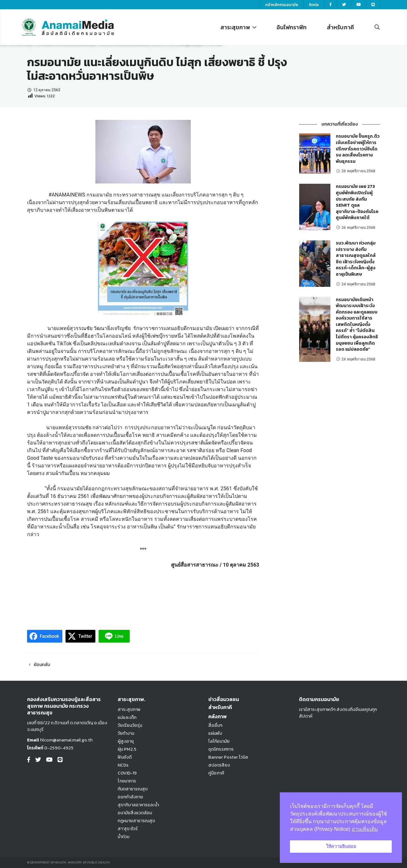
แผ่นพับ (215, 733)
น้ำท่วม (124, 837)
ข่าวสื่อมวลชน (224, 699)
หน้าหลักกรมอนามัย (282, 5)
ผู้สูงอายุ (126, 741)
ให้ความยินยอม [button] (341, 846)
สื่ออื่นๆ (215, 725)
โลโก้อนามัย (219, 741)
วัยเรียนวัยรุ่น (130, 725)
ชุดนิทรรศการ (221, 749)
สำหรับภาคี (340, 27)
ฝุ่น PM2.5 (127, 749)
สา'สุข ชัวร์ (128, 829)
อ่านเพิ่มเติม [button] (365, 829)
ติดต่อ (314, 5)
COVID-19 (127, 773)
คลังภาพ (217, 716)
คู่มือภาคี (216, 773)
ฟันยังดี (125, 757)
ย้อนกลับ (39, 665)
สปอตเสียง (219, 765)
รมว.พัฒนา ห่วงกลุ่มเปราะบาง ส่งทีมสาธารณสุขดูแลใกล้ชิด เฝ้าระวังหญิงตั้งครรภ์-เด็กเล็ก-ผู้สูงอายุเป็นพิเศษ (356, 259)
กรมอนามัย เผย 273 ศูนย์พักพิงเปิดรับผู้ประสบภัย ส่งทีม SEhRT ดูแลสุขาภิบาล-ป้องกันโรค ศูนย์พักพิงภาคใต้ (357, 202)
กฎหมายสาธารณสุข (136, 821)
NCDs (123, 765)
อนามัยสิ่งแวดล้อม (135, 813)
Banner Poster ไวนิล (228, 757)
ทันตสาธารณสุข (133, 789)
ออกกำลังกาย (130, 797)
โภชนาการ (127, 781)
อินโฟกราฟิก (292, 27)
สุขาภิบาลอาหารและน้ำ (138, 805)
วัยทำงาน (126, 733)
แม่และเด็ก (127, 717)
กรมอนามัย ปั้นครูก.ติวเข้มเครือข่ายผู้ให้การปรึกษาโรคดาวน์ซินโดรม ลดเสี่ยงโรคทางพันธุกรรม (358, 149)
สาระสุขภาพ (238, 27)
